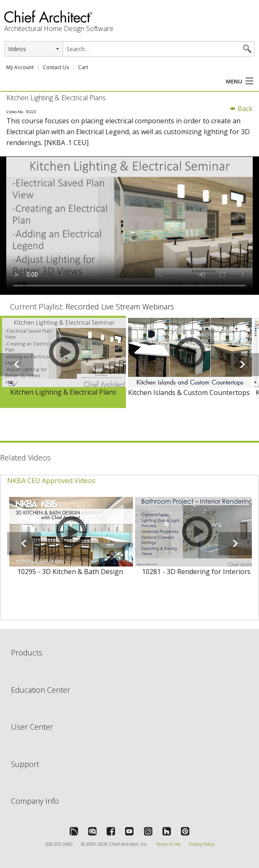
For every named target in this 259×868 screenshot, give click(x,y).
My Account (20, 67)
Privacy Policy (202, 844)
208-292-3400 (59, 844)
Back (241, 109)
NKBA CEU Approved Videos (51, 481)
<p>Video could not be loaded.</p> (129, 226)
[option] (63, 362)
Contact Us (56, 67)
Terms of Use (168, 844)
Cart (83, 67)
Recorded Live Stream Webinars (120, 307)
